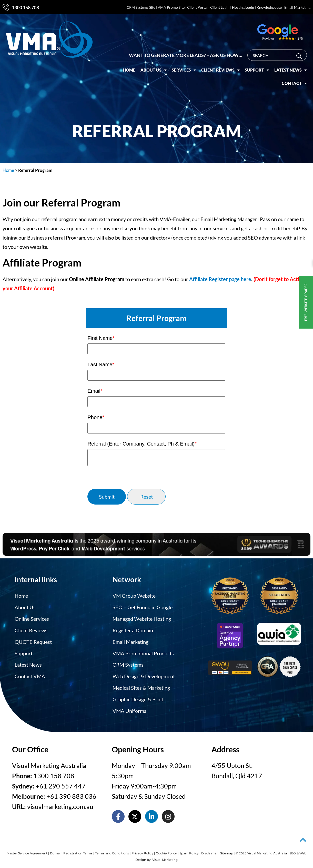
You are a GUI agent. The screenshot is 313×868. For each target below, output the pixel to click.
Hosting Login (243, 7)
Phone (96, 417)
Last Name (101, 364)
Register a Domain (133, 629)
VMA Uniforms (129, 708)
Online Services (32, 618)
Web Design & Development (144, 675)
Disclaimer (209, 851)
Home (132, 68)
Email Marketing (297, 7)
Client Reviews (223, 68)
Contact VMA (30, 675)
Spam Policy (189, 851)
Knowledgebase (269, 7)
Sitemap (227, 851)
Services (186, 68)
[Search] (303, 55)
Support (260, 68)
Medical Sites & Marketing (141, 686)
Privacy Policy (142, 851)
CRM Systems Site (141, 7)
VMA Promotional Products (143, 652)
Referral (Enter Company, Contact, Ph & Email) (142, 444)
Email (95, 391)
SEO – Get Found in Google (143, 607)
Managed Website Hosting (142, 618)
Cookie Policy (166, 851)
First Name (101, 338)
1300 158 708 (25, 7)
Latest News (293, 68)
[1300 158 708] (6, 7)
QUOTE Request (33, 641)
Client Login (220, 7)
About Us (156, 68)
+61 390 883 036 (71, 794)
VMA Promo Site (171, 7)
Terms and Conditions (112, 851)
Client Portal (197, 7)
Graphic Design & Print (138, 697)
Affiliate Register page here (220, 279)
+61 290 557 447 (61, 783)
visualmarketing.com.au (60, 804)
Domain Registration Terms (71, 851)
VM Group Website (134, 596)
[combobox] (280, 53)
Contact (297, 82)
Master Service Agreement (27, 851)
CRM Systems (128, 663)
